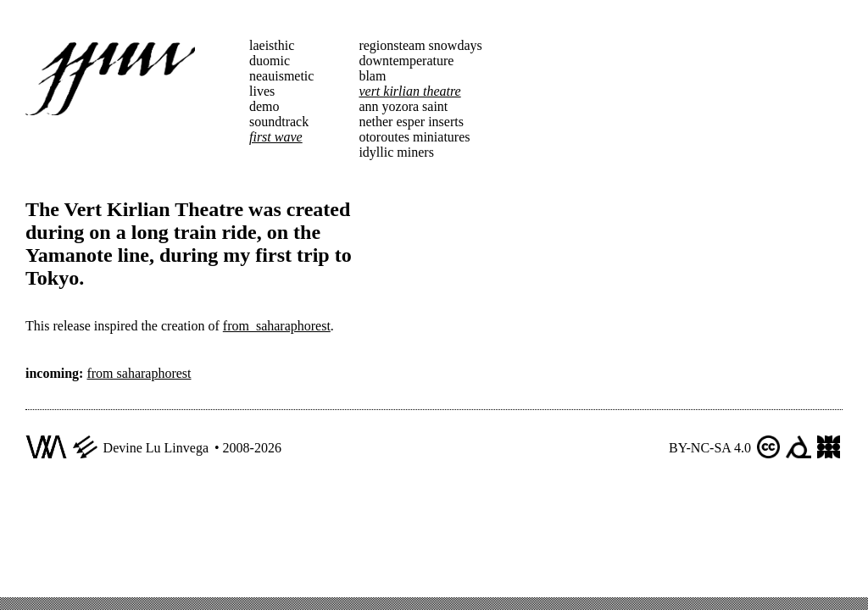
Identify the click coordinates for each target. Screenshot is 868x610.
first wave (276, 137)
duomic (270, 61)
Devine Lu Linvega (156, 448)
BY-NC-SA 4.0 (710, 448)
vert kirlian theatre (409, 91)
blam (372, 76)
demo (264, 106)
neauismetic (281, 76)
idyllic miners (396, 152)
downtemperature (406, 61)
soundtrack (279, 122)
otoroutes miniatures (414, 137)
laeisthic (272, 45)
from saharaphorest (139, 373)
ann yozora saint (403, 106)
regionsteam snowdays (420, 45)
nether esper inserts (411, 122)
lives (262, 91)
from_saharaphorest (277, 326)
